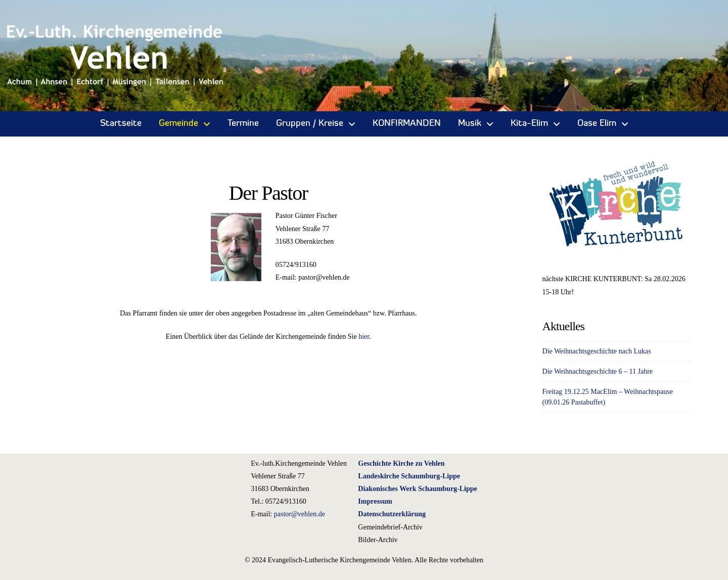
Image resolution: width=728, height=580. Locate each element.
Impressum (375, 501)
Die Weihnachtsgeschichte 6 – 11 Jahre (598, 371)
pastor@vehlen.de (300, 514)
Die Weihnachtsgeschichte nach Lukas (597, 351)
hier (364, 337)
